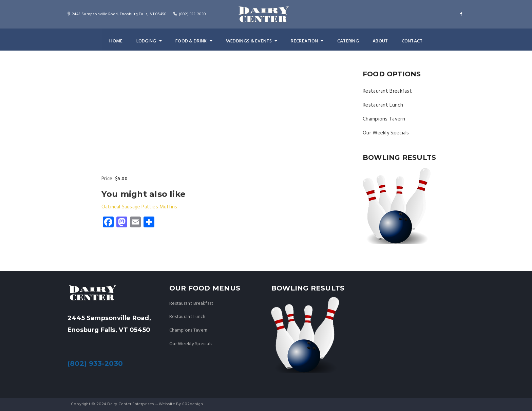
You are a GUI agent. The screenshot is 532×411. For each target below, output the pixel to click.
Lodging (151, 41)
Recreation (306, 41)
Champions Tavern (384, 119)
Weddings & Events (252, 41)
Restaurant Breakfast (387, 91)
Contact (410, 41)
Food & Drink (195, 41)
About (378, 41)
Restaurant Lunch (383, 105)
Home (118, 41)
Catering (346, 41)
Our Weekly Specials (386, 133)
